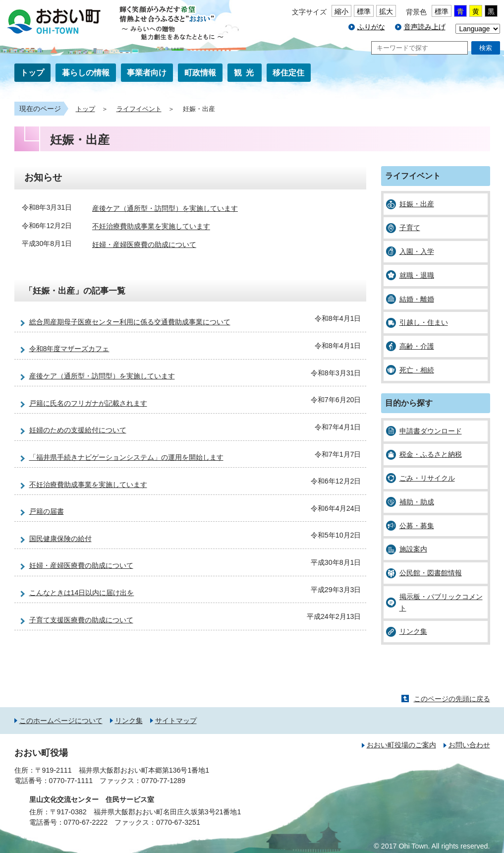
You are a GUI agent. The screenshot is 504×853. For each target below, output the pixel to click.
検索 (486, 48)
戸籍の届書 (47, 511)
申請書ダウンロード (431, 431)
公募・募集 (417, 526)
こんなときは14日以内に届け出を (82, 593)
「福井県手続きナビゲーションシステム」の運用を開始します (126, 457)
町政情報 (200, 73)
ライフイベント (139, 109)
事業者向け (147, 73)
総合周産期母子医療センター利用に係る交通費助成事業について (130, 322)
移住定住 (288, 73)
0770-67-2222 (86, 822)
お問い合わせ (469, 745)
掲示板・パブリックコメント (441, 602)
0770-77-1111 (71, 781)
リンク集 (413, 631)
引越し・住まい (424, 322)
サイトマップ (176, 721)
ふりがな (371, 27)
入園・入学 (417, 251)
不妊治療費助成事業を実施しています (151, 227)
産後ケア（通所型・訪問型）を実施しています (165, 208)
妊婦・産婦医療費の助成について (144, 244)
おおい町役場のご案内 (401, 745)
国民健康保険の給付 (60, 539)
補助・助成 (417, 502)
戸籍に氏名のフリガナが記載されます (88, 403)
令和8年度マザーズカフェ (69, 349)
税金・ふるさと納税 (431, 454)
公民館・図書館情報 (431, 573)
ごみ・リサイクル (427, 478)
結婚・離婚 (417, 299)
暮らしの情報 (86, 73)
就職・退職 (417, 275)
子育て (410, 228)
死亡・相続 (417, 370)
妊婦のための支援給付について (78, 430)
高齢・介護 (417, 346)
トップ (32, 73)
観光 (246, 73)
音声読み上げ (425, 27)
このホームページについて (61, 721)
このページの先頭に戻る (452, 699)
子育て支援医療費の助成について (81, 620)
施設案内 (413, 549)
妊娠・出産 (417, 204)
